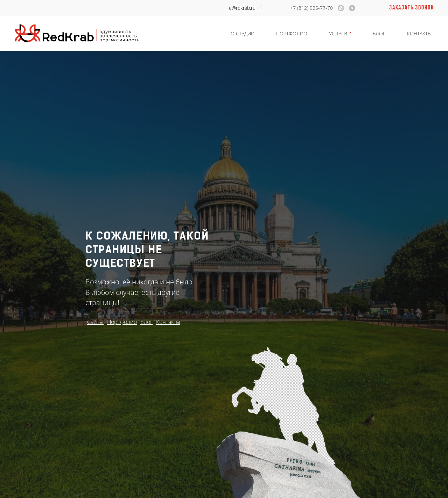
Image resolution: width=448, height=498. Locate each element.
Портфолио (292, 33)
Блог (379, 33)
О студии (243, 33)
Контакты (419, 33)
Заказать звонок (412, 8)
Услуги (338, 33)
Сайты (95, 322)
